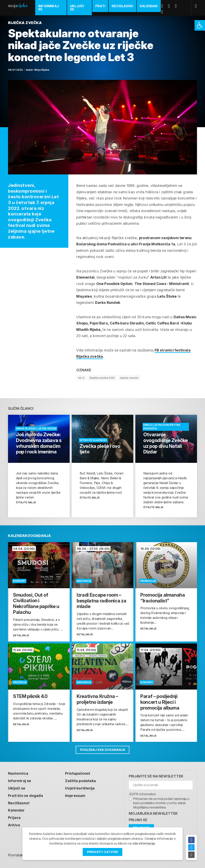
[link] (200, 25)
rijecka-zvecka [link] (129, 378)
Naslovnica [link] (18, 773)
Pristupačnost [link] (78, 773)
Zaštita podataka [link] (80, 781)
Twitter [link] (171, 6)
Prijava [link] (14, 817)
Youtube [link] (177, 6)
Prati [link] (100, 6)
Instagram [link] (164, 12)
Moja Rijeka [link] (42, 70)
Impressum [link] (75, 795)
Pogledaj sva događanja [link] (103, 750)
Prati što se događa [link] (26, 795)
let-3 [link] (81, 378)
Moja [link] (18, 6)
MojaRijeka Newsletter (153, 813)
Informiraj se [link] (49, 8)
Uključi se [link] (77, 8)
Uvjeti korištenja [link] (80, 788)
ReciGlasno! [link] (19, 802)
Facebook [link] (164, 6)
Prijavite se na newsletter (156, 776)
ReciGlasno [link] (123, 6)
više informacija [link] (144, 844)
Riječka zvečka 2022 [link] (102, 378)
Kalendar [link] (149, 6)
